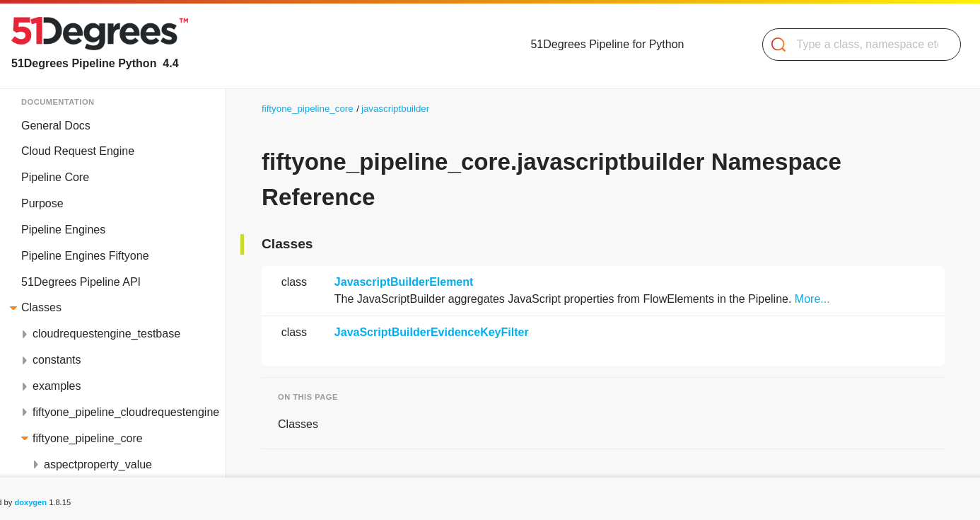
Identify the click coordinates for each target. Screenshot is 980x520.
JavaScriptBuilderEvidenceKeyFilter (432, 332)
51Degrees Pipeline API (81, 282)
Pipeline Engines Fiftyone (85, 256)
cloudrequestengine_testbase (106, 334)
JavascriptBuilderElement (404, 282)
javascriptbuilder (395, 109)
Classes (41, 307)
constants (57, 360)
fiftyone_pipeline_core (88, 438)
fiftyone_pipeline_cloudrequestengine (126, 412)
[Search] (856, 45)
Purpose (42, 203)
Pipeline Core (55, 177)
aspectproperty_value (98, 464)
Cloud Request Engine (78, 151)
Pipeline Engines (63, 230)
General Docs (56, 126)
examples (57, 386)
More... (812, 299)
